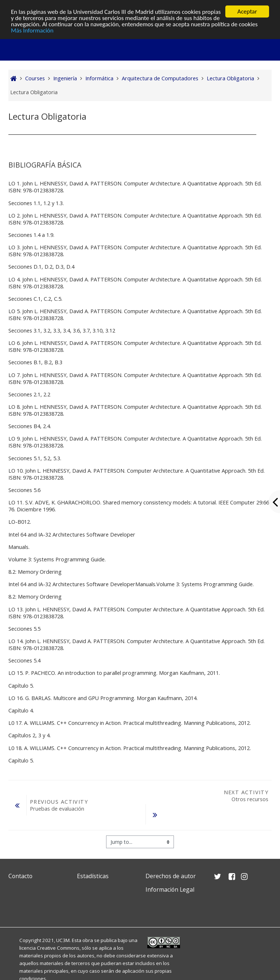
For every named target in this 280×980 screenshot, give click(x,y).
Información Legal (170, 889)
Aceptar (247, 11)
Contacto (20, 876)
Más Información (32, 30)
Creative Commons (58, 948)
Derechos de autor (171, 876)
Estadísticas (93, 876)
